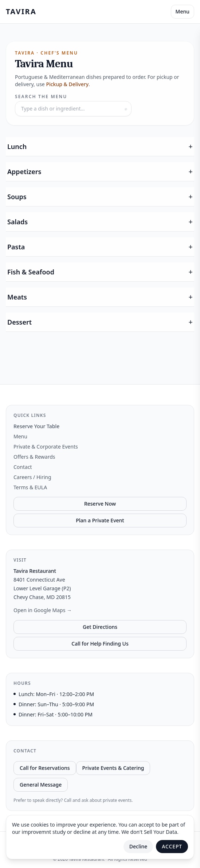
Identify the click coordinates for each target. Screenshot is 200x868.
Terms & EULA (30, 487)
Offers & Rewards (34, 457)
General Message (41, 785)
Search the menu (41, 97)
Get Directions (100, 627)
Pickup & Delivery (67, 84)
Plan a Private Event (100, 520)
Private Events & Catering (113, 768)
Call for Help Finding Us (100, 644)
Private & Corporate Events (46, 447)
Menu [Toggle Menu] (183, 11)
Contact (23, 467)
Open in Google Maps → (43, 610)
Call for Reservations (45, 768)
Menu (20, 436)
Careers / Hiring (32, 477)
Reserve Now (100, 504)
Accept (172, 846)
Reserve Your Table (36, 426)
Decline (138, 846)
